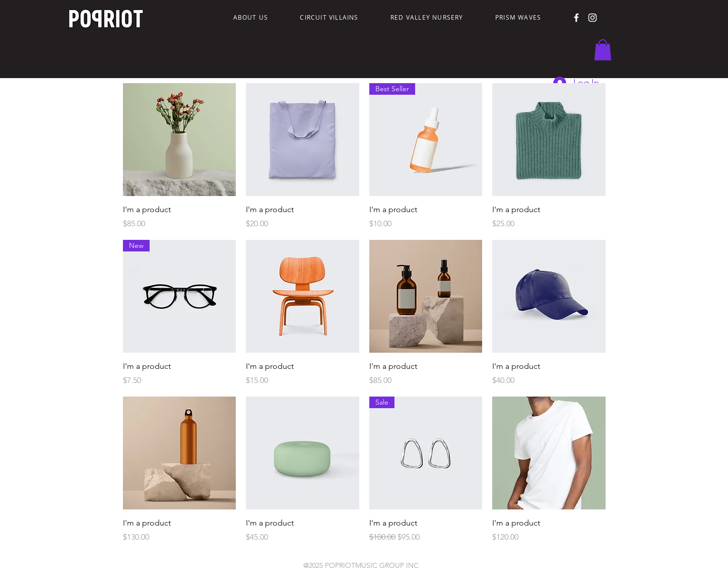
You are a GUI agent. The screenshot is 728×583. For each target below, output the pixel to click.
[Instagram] (592, 18)
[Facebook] (576, 18)
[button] (603, 50)
